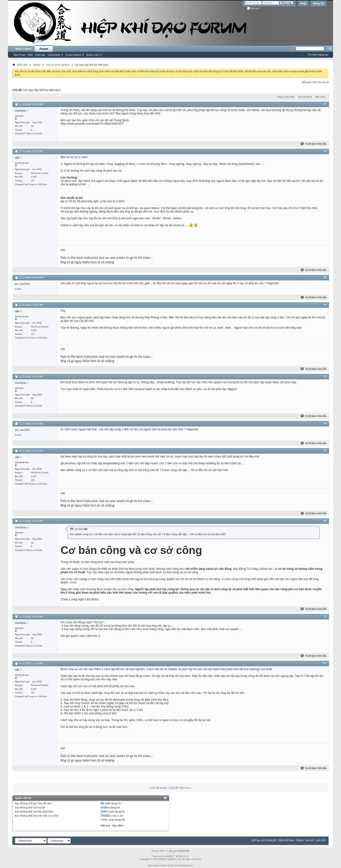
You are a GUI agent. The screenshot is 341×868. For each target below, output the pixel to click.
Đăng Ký (318, 3)
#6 (325, 423)
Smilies (105, 807)
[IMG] (104, 811)
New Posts (20, 55)
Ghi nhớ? (254, 8)
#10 (324, 663)
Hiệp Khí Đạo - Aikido (291, 840)
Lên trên (321, 840)
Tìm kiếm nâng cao (318, 55)
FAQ (30, 55)
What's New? (24, 49)
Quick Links (93, 55)
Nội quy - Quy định (112, 826)
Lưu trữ (310, 840)
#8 (325, 521)
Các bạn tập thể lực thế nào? (42, 90)
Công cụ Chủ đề (285, 97)
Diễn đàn (22, 65)
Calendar (40, 55)
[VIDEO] (106, 816)
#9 (325, 616)
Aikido (37, 65)
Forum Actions (73, 55)
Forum (44, 49)
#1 (325, 104)
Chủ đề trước (159, 788)
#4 (325, 305)
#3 (325, 277)
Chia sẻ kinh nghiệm (58, 65)
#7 (325, 450)
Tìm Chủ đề (304, 97)
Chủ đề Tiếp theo (180, 788)
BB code (106, 803)
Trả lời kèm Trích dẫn (314, 144)
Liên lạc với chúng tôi (264, 840)
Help (303, 3)
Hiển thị (319, 97)
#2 (325, 151)
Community (54, 55)
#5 (325, 376)
